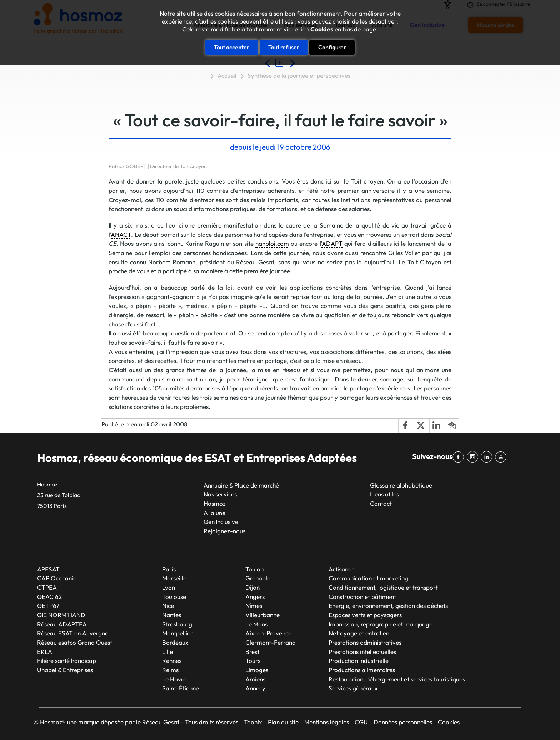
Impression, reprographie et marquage (381, 624)
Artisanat (341, 569)
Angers (255, 597)
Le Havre (174, 679)
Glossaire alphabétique (401, 485)
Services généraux (353, 688)
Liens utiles (384, 494)
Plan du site (283, 722)
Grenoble (258, 578)
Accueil (227, 76)
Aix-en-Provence (268, 633)
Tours (253, 661)
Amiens (255, 679)
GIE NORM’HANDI (62, 615)
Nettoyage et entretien (359, 633)
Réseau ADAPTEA (62, 624)
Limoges (257, 670)
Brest (252, 652)
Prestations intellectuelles (362, 652)
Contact (381, 503)
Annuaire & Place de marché (241, 485)
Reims (170, 670)
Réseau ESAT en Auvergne (73, 633)
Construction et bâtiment (362, 597)
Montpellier (177, 633)
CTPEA (47, 587)
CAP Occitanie (57, 578)
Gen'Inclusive (221, 522)
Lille (167, 652)
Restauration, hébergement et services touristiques (397, 679)
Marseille (174, 578)
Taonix (253, 722)
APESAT (48, 569)
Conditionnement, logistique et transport (383, 587)
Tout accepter (232, 47)
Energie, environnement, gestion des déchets (388, 606)
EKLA (45, 652)
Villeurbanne (262, 615)
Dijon (252, 587)
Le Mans (256, 624)
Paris (169, 569)
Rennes (172, 661)
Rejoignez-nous (224, 531)
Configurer (332, 47)
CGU (361, 722)
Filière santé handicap (67, 661)
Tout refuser (284, 47)
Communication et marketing (368, 578)
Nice (168, 606)
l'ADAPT (331, 243)
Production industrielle (359, 661)
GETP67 (48, 606)
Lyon (169, 587)
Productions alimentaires (362, 670)
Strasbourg (177, 624)
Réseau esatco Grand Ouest (75, 642)
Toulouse (174, 597)
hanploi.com (272, 243)
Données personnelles (403, 722)
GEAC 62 (49, 597)
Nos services (220, 494)
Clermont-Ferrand (271, 642)
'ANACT (121, 234)
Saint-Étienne (181, 688)
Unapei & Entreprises (65, 670)
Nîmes (254, 606)
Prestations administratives (365, 642)
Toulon (254, 569)
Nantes (172, 615)
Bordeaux (175, 642)
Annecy (255, 688)
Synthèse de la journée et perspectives (299, 76)
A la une (214, 513)
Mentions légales (327, 722)
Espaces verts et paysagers (365, 615)
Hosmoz (215, 503)
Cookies (322, 29)
